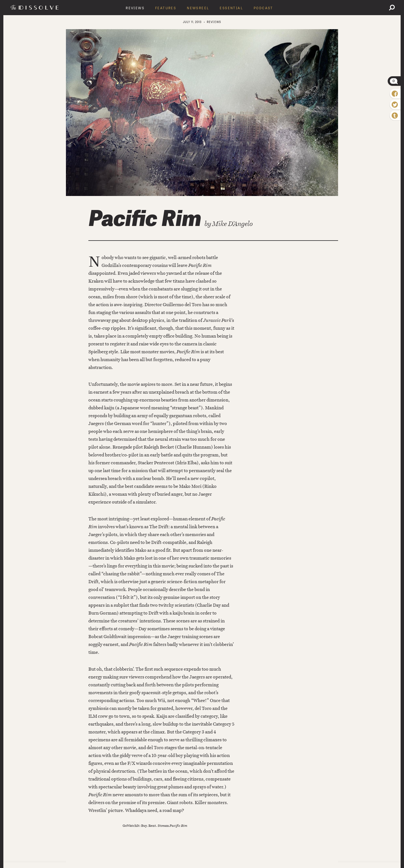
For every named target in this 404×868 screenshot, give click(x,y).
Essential (231, 8)
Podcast (263, 8)
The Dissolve (35, 7)
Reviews (135, 8)
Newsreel (198, 8)
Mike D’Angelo (232, 224)
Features (166, 8)
